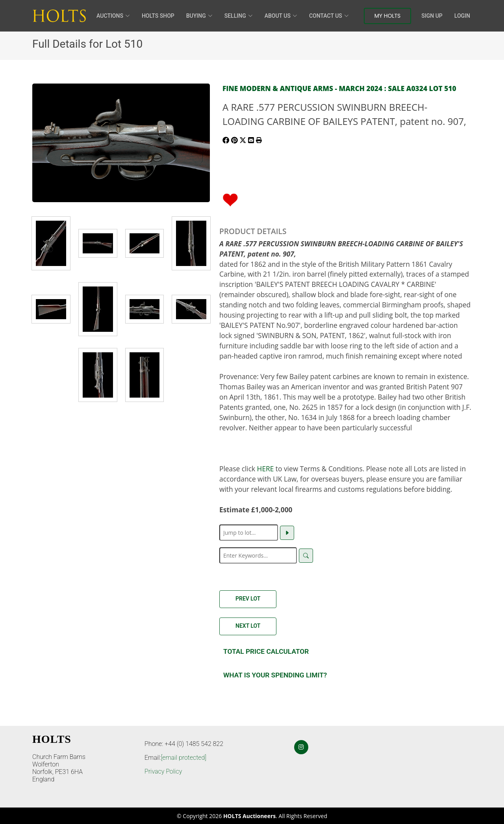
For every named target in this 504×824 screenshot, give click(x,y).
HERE (266, 469)
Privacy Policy (163, 771)
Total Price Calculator (266, 651)
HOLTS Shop (158, 16)
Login (462, 16)
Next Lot (248, 626)
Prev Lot (248, 599)
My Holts (388, 16)
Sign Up (432, 16)
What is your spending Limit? (275, 675)
